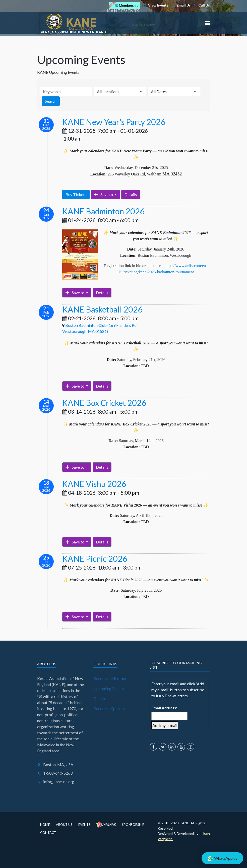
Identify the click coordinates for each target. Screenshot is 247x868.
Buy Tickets (76, 194)
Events (84, 825)
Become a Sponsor (109, 708)
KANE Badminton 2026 (103, 211)
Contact (48, 833)
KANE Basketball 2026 (102, 309)
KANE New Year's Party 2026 (114, 122)
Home (45, 825)
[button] (207, 23)
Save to (104, 194)
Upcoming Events (109, 688)
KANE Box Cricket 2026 (104, 403)
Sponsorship (133, 825)
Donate (100, 698)
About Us (64, 825)
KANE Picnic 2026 (95, 559)
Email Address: (164, 708)
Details (131, 194)
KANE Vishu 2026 (94, 484)
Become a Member (110, 678)
